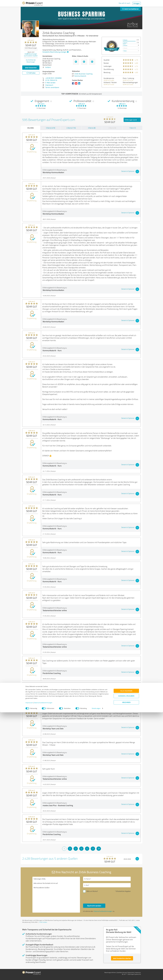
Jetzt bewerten (31, 68)
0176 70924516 (51, 80)
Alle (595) (30, 128)
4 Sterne (125, 43)
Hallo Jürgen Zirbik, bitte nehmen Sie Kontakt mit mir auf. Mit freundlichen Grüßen (56, 895)
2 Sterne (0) (112, 128)
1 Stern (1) (132, 128)
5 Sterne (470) (51, 128)
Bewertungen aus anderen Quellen (31, 55)
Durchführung (109, 69)
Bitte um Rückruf (92, 891)
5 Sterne (125, 40)
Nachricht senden (94, 906)
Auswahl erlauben (126, 964)
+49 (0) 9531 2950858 (53, 78)
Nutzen (106, 63)
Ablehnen (126, 970)
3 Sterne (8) (92, 128)
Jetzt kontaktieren (130, 9)
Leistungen (108, 66)
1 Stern (125, 51)
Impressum (29, 970)
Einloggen (137, 3)
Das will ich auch (124, 3)
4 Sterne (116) (71, 128)
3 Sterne (125, 45)
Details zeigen (96, 976)
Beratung (107, 72)
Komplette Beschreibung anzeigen (55, 52)
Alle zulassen (126, 959)
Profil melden (43, 922)
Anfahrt (48, 67)
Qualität (107, 60)
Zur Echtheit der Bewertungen (31, 61)
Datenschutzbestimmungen (43, 970)
